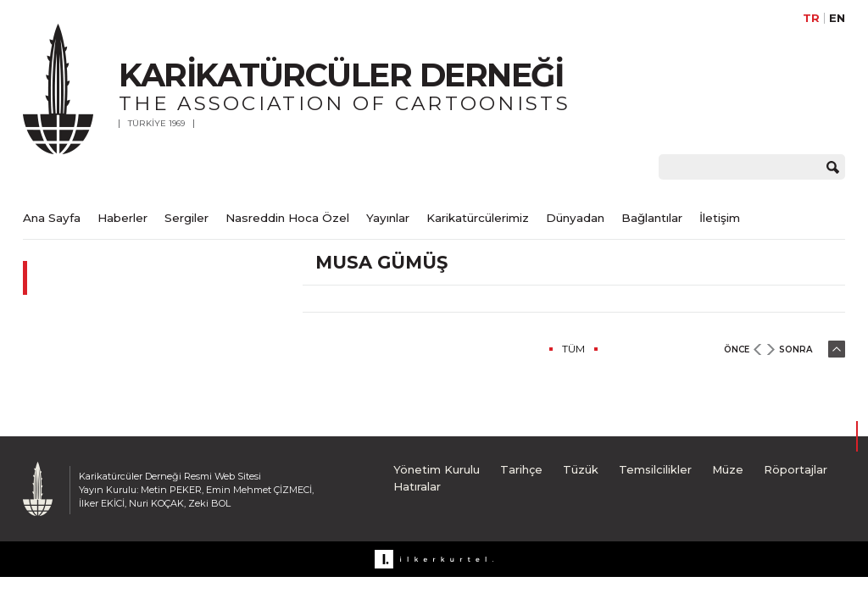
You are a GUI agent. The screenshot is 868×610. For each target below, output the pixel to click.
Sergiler (186, 218)
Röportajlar (796, 469)
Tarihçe (521, 469)
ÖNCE (737, 349)
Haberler (122, 218)
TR (811, 18)
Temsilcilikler (655, 469)
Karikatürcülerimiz (478, 218)
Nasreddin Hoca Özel (287, 218)
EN (837, 18)
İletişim (720, 218)
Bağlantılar (652, 218)
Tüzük (581, 469)
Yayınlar (388, 218)
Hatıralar (417, 486)
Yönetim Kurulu (437, 469)
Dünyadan (575, 218)
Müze (728, 469)
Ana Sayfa (52, 218)
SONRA (796, 349)
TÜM (573, 349)
